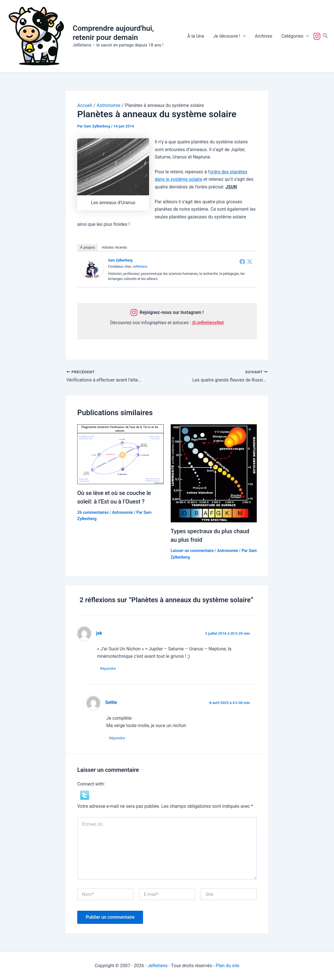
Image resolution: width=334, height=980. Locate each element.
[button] (243, 36)
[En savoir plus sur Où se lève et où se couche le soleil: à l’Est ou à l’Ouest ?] (120, 454)
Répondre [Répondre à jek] (108, 668)
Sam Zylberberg (120, 260)
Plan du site (228, 966)
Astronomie (122, 512)
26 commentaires (93, 512)
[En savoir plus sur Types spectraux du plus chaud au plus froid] (214, 473)
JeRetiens (140, 267)
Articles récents (114, 247)
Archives (263, 36)
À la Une (196, 36)
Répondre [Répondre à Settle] (117, 738)
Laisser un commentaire (192, 551)
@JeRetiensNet (208, 323)
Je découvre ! (229, 36)
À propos (87, 247)
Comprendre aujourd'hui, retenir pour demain (113, 33)
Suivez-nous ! (318, 36)
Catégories (295, 36)
